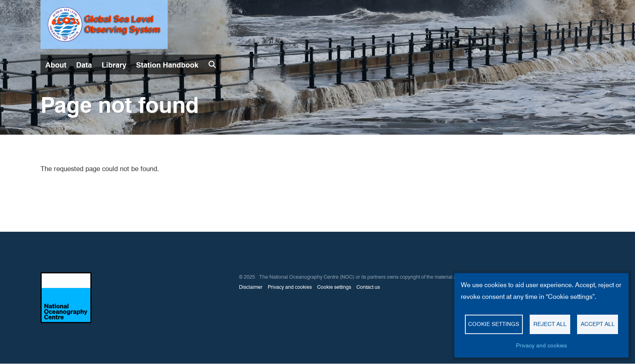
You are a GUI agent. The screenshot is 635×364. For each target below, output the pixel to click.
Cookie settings (334, 287)
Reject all (550, 324)
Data (84, 65)
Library (114, 65)
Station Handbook (167, 65)
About (56, 65)
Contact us (368, 287)
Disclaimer (251, 287)
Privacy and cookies (290, 287)
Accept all (598, 324)
